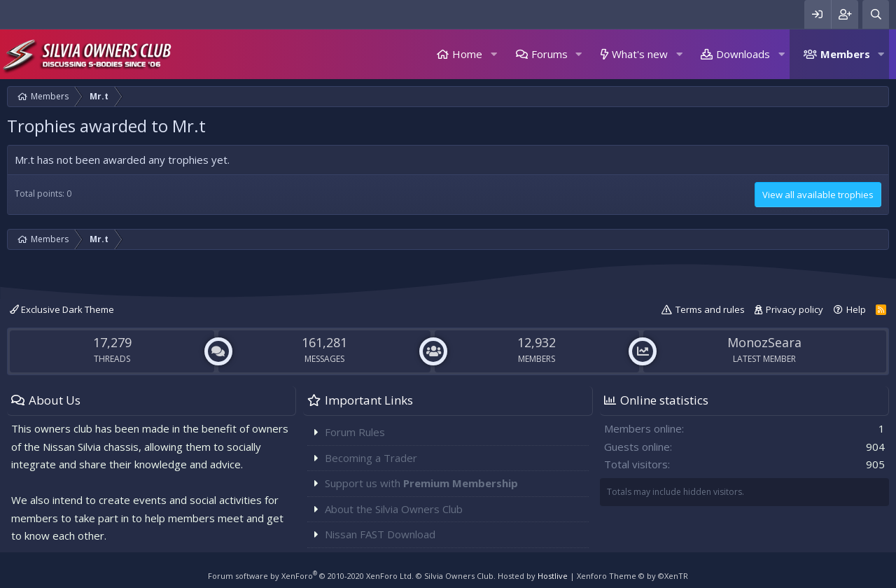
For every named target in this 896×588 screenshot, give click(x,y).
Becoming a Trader (371, 458)
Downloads (743, 54)
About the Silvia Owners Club (394, 509)
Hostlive (553, 576)
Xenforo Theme (632, 576)
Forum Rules (355, 432)
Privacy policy (794, 309)
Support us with (421, 483)
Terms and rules (710, 309)
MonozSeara (764, 342)
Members (845, 54)
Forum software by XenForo (311, 576)
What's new (640, 54)
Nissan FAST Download (380, 534)
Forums (549, 54)
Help (856, 309)
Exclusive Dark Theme (62, 309)
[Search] (876, 14)
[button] (493, 54)
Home (467, 54)
